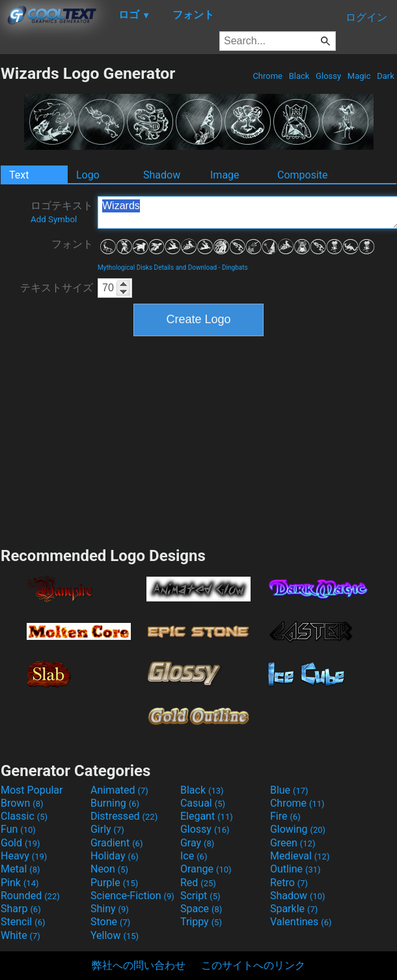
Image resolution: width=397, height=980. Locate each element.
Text (19, 175)
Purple (114, 883)
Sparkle (294, 909)
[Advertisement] (198, 440)
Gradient (116, 843)
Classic (24, 816)
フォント (72, 244)
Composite (303, 175)
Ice (194, 856)
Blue (289, 790)
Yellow (115, 935)
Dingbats (235, 267)
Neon (109, 869)
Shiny (110, 909)
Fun (18, 829)
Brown (22, 803)
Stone (110, 922)
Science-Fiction (132, 896)
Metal (21, 869)
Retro (289, 883)
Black (299, 76)
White (21, 935)
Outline (295, 869)
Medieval (300, 856)
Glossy (328, 76)
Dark (386, 76)
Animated (119, 790)
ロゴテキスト (62, 212)
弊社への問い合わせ (139, 965)
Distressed (124, 816)
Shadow (162, 175)
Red (198, 883)
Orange (206, 869)
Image (225, 175)
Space (201, 909)
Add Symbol (54, 219)
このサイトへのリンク (253, 965)
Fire (285, 816)
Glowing (298, 829)
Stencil (23, 922)
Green (293, 843)
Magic (359, 76)
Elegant (207, 816)
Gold (21, 843)
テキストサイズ (57, 288)
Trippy (201, 922)
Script (200, 896)
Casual (203, 803)
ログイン (366, 17)
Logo (88, 175)
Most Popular (32, 790)
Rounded (30, 896)
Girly (107, 829)
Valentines (301, 922)
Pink (20, 883)
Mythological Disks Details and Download (157, 267)
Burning (115, 803)
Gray (197, 843)
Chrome (267, 76)
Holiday (115, 856)
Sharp (21, 909)
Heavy (24, 856)
